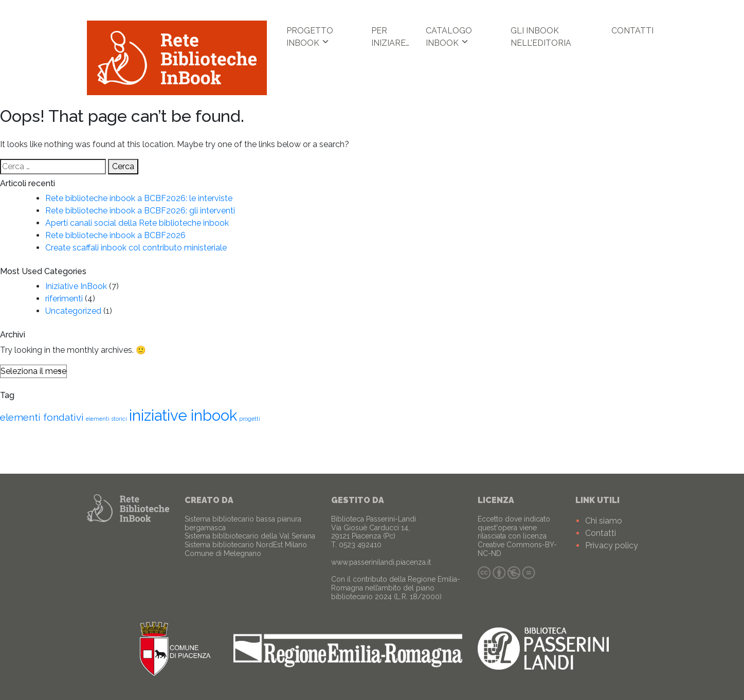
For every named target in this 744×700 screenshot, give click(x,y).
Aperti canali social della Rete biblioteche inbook (137, 223)
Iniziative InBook (76, 286)
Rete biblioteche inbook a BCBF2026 (115, 235)
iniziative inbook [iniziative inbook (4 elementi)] (183, 415)
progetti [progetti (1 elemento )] (250, 419)
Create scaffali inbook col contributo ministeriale (136, 248)
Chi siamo (604, 521)
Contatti (632, 31)
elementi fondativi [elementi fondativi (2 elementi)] (42, 417)
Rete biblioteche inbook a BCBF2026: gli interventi (140, 211)
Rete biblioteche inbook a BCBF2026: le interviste (139, 198)
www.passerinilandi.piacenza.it (381, 562)
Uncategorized (73, 311)
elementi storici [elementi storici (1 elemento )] (106, 419)
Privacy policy (612, 545)
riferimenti (64, 299)
